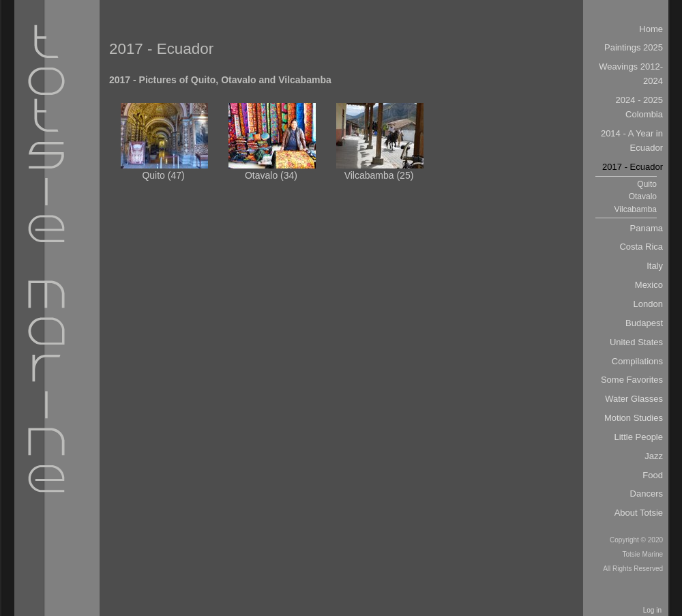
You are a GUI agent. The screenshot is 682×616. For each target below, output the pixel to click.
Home (651, 29)
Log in (652, 610)
